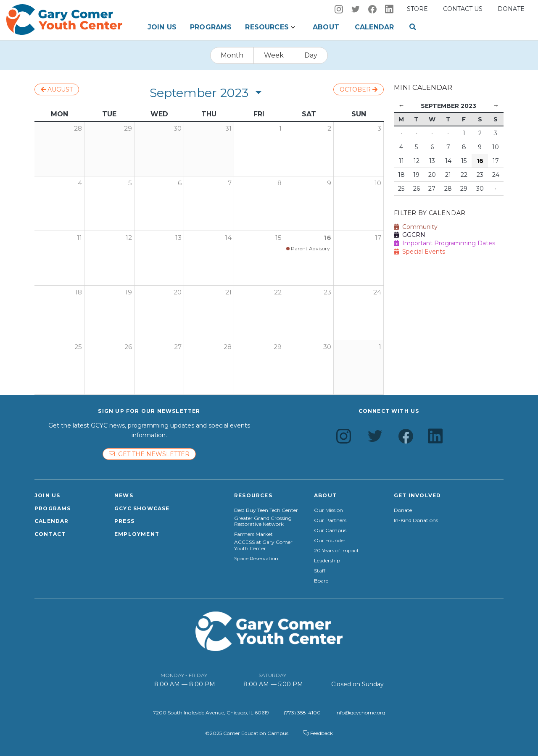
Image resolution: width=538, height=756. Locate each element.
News (124, 495)
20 (178, 292)
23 (327, 292)
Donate (511, 9)
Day (311, 55)
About (326, 27)
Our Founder (330, 541)
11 (79, 238)
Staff (320, 571)
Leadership (327, 561)
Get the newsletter (149, 454)
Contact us (463, 9)
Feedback (318, 733)
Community (416, 227)
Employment (137, 534)
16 (327, 238)
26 (128, 347)
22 (278, 292)
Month (232, 55)
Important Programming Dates (444, 243)
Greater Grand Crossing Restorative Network (263, 521)
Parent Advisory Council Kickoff (329, 248)
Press (124, 521)
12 (129, 238)
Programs (211, 27)
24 (377, 292)
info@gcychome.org (360, 713)
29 (278, 347)
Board (321, 581)
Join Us (162, 27)
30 (327, 347)
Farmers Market (253, 534)
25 (78, 347)
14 (228, 238)
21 (228, 292)
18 (79, 292)
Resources (267, 27)
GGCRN (410, 235)
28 (228, 347)
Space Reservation (256, 559)
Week (274, 55)
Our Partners (330, 520)
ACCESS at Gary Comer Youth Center (263, 545)
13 (178, 238)
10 (378, 183)
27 (178, 347)
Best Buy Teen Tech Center (266, 510)
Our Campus (330, 530)
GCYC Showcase (142, 508)
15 (278, 238)
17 (378, 238)
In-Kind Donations (416, 520)
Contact (50, 534)
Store (417, 9)
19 (129, 292)
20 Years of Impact (336, 551)
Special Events (419, 252)
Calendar (374, 27)
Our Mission (328, 510)
